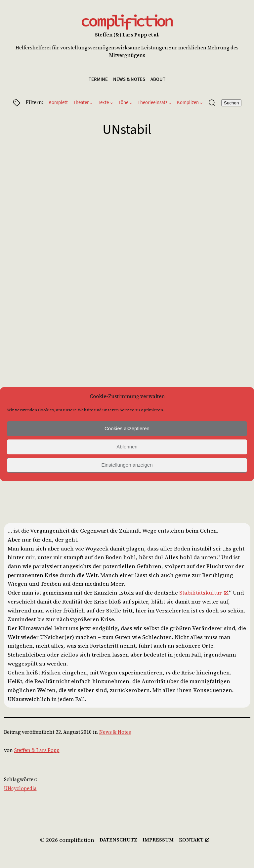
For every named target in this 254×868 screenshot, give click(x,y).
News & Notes (115, 732)
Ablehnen (127, 447)
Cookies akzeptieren (127, 428)
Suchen (231, 103)
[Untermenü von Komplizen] (201, 103)
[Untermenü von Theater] (91, 103)
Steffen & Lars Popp (37, 750)
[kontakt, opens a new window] (194, 840)
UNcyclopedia (20, 788)
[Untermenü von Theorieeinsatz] (170, 103)
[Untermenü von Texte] (112, 103)
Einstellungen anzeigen (127, 465)
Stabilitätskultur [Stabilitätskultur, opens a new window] (204, 593)
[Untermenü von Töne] (131, 103)
